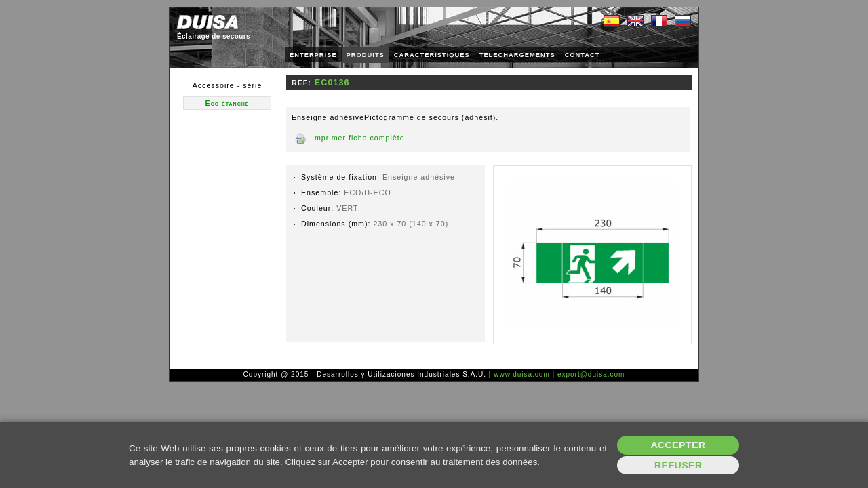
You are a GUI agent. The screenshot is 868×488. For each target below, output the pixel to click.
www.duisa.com (521, 374)
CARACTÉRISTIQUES (432, 55)
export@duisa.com (591, 374)
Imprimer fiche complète (358, 138)
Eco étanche (228, 103)
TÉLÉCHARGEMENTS (517, 55)
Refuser (678, 465)
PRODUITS (366, 55)
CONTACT (583, 55)
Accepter (678, 445)
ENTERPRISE (313, 55)
